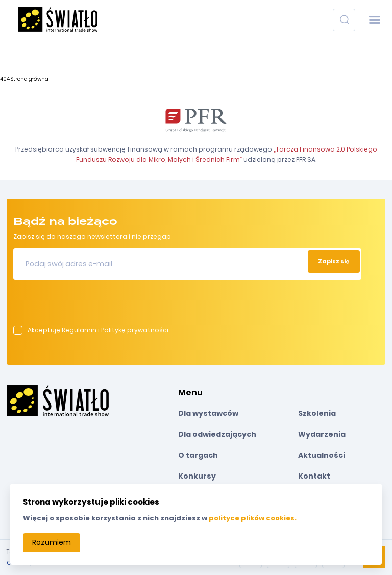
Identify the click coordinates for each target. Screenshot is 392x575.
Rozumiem (52, 542)
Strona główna (30, 79)
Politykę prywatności (135, 330)
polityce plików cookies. (253, 518)
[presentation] (91, 306)
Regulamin (79, 330)
